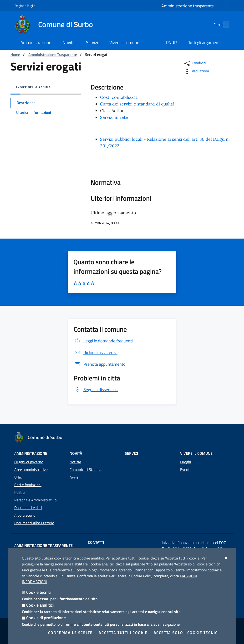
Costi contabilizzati (119, 97)
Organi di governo (29, 462)
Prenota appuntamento (100, 364)
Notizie (75, 462)
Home (15, 55)
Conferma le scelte (70, 633)
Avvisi (74, 477)
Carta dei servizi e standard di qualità (137, 104)
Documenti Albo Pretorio (34, 523)
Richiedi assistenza (96, 352)
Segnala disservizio (96, 390)
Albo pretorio (25, 515)
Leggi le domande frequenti (103, 341)
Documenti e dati (28, 508)
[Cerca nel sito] (224, 25)
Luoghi (186, 462)
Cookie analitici (40, 605)
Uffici (18, 477)
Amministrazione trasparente (188, 6)
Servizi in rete (114, 117)
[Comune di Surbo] (57, 25)
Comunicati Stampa (85, 469)
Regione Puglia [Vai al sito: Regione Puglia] (25, 6)
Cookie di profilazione (46, 618)
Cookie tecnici (39, 592)
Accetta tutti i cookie (123, 633)
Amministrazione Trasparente (53, 55)
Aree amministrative (31, 469)
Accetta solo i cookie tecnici (186, 633)
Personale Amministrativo (35, 500)
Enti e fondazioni (28, 485)
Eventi (185, 469)
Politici (20, 492)
